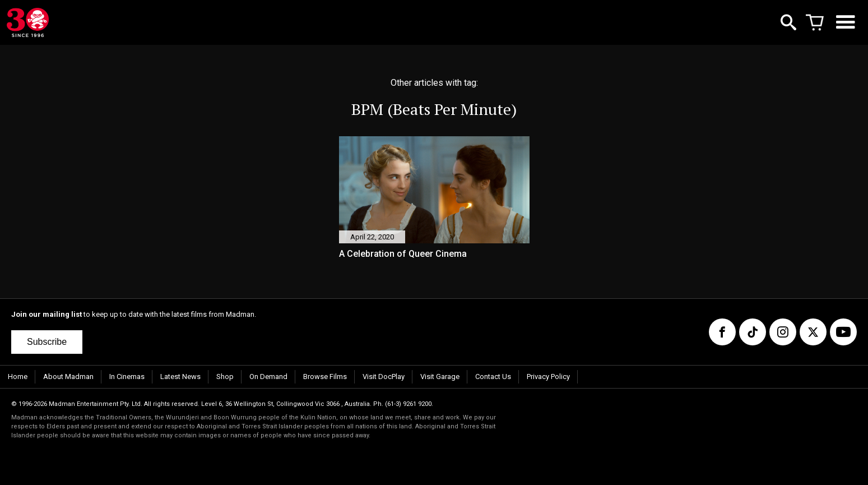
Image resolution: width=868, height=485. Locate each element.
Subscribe (47, 342)
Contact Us (493, 377)
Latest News (180, 377)
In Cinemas (127, 377)
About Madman (68, 377)
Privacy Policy (548, 377)
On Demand (268, 377)
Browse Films (325, 377)
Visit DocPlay (384, 377)
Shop (225, 377)
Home (18, 377)
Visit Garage (440, 377)
